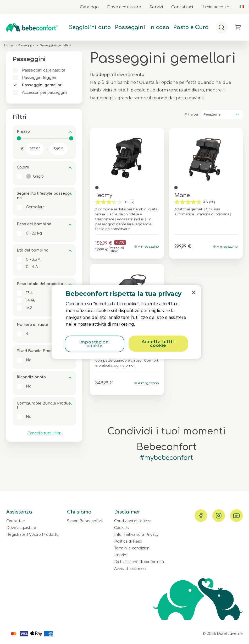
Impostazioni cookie (95, 344)
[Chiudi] (194, 293)
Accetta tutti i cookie (158, 344)
